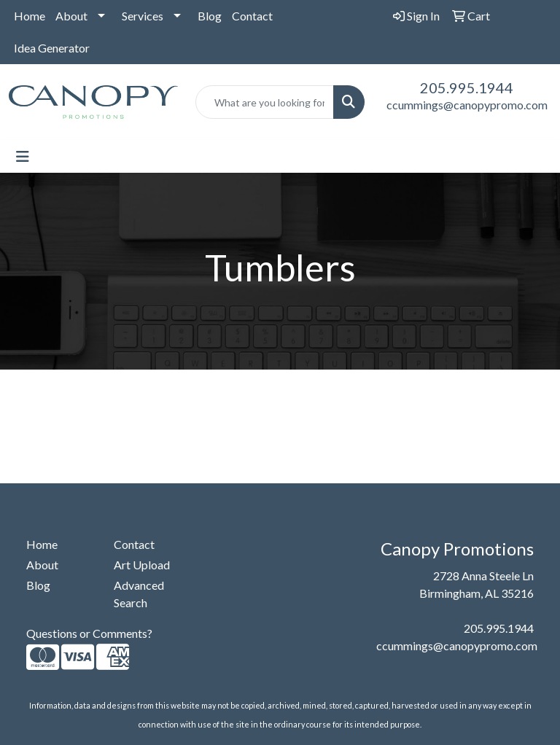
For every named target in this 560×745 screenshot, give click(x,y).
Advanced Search (139, 594)
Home (30, 16)
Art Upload (142, 565)
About (71, 16)
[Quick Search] (265, 102)
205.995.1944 (467, 87)
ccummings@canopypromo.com (467, 105)
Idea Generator (52, 48)
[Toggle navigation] (23, 156)
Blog (210, 16)
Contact (252, 16)
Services (143, 16)
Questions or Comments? (89, 633)
